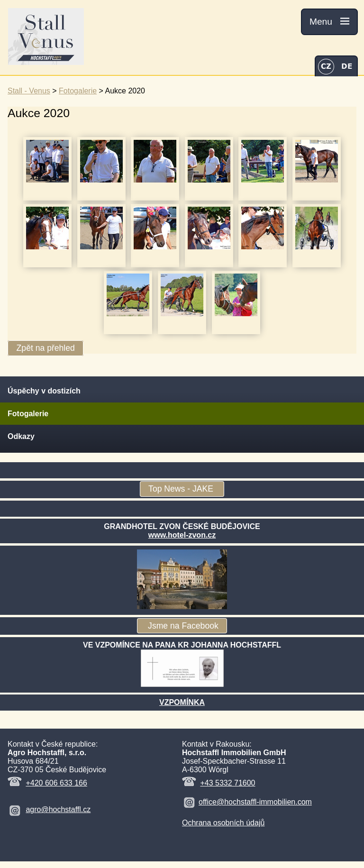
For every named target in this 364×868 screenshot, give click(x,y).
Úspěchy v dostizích (44, 391)
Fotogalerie (78, 91)
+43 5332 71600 (227, 783)
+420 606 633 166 (56, 783)
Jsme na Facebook (182, 626)
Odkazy (21, 436)
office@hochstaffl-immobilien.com (255, 802)
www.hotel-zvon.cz (182, 535)
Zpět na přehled (46, 348)
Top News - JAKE (182, 489)
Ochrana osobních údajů (223, 823)
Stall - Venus (29, 91)
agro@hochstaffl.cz (58, 809)
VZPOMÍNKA (182, 702)
